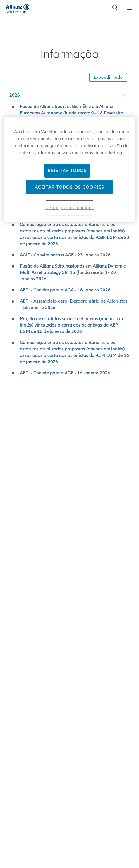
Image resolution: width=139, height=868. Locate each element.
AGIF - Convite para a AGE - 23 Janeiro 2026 (65, 255)
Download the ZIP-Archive (69, 594)
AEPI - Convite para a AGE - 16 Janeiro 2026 (65, 373)
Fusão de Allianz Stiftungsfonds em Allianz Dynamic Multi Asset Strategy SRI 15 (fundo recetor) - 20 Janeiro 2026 (73, 272)
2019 (15, 501)
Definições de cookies (70, 208)
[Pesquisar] (113, 8)
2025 (15, 401)
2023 (15, 434)
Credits (70, 782)
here (101, 631)
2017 (15, 534)
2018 (15, 518)
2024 (15, 418)
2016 (15, 551)
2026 (15, 95)
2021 (15, 468)
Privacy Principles (69, 798)
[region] (69, 169)
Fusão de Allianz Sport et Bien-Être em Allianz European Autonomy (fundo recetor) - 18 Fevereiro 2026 (72, 113)
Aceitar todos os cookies (69, 187)
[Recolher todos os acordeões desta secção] (108, 77)
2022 (15, 451)
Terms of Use (69, 813)
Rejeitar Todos (67, 171)
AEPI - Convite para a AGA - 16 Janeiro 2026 (65, 290)
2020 (15, 484)
